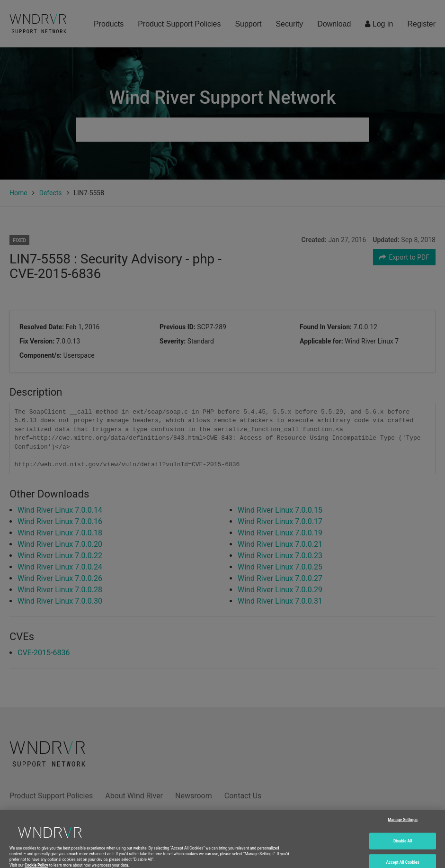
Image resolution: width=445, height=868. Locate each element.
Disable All (403, 849)
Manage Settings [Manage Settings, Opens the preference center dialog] (403, 828)
